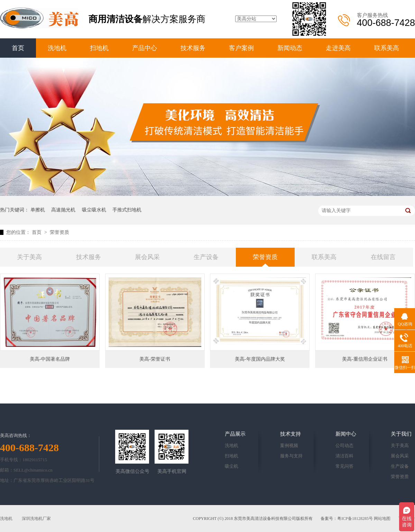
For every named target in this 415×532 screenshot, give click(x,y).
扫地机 (99, 48)
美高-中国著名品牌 (50, 359)
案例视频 (289, 445)
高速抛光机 (63, 210)
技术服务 (193, 48)
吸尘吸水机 (94, 210)
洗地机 (57, 48)
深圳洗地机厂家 (36, 519)
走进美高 (338, 48)
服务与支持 (291, 456)
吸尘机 (232, 466)
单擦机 (38, 210)
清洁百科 (344, 456)
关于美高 (29, 257)
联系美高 (387, 48)
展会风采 (147, 257)
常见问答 (344, 466)
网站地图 (382, 519)
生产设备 (206, 257)
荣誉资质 (59, 232)
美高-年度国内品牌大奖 (260, 359)
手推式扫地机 (127, 210)
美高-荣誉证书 (155, 359)
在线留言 (383, 257)
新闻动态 (290, 48)
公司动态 (344, 445)
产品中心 (145, 48)
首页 (18, 48)
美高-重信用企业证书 (365, 359)
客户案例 (241, 48)
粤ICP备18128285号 (355, 519)
